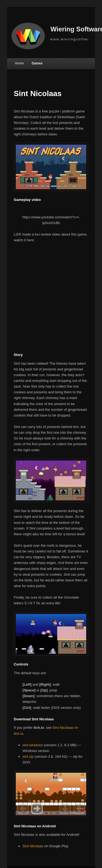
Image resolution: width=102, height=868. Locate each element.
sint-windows (33, 745)
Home (19, 63)
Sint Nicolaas (33, 846)
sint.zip (28, 756)
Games (37, 63)
